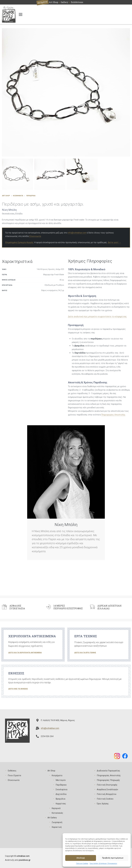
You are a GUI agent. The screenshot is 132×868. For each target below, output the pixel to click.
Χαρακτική (57, 827)
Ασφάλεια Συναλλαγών (107, 789)
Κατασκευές (57, 813)
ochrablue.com (23, 856)
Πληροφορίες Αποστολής (113, 415)
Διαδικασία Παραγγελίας (108, 771)
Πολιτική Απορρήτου (107, 794)
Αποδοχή (81, 858)
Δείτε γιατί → (114, 242)
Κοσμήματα (18, 196)
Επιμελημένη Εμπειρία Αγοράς (19, 242)
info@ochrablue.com (77, 233)
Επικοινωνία (35, 236)
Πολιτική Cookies (82, 863)
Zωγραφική (57, 822)
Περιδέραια (31, 196)
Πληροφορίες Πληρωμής (108, 780)
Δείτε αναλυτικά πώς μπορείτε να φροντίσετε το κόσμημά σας (97, 317)
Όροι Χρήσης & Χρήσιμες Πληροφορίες (103, 863)
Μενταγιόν (61, 780)
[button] (17, 174)
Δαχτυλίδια (61, 794)
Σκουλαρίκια (61, 789)
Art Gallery (52, 818)
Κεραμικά (56, 808)
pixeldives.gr (25, 860)
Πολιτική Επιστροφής (107, 785)
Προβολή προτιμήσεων (113, 858)
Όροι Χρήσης (103, 804)
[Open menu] (21, 14)
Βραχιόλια (60, 799)
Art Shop (6, 196)
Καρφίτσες (61, 804)
